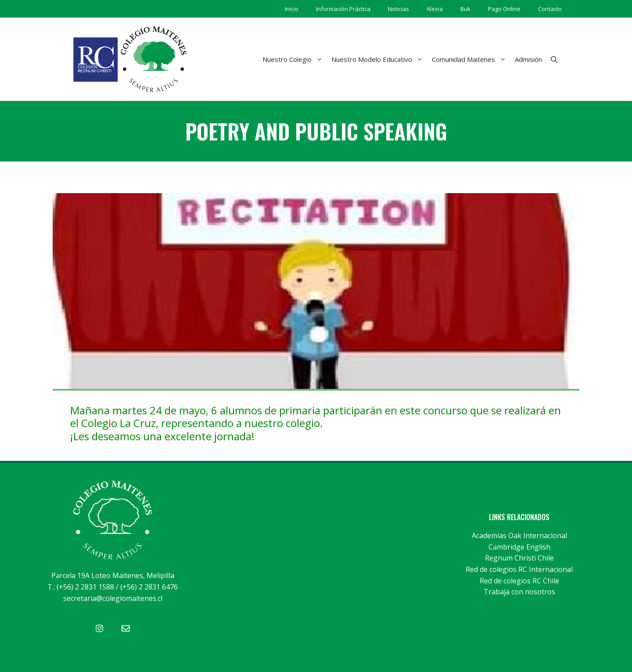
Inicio (292, 9)
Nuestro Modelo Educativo (379, 59)
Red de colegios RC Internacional (519, 569)
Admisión (528, 59)
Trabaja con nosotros (519, 592)
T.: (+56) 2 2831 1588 (81, 587)
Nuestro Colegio (295, 59)
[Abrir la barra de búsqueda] (554, 59)
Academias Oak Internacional (519, 535)
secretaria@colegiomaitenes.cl (113, 598)
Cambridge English (519, 547)
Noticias (399, 9)
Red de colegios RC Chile (519, 581)
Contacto (550, 9)
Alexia (435, 9)
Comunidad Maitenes (471, 59)
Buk (465, 9)
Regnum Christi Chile (519, 558)
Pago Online (504, 9)
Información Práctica (343, 9)
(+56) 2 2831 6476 (149, 587)
